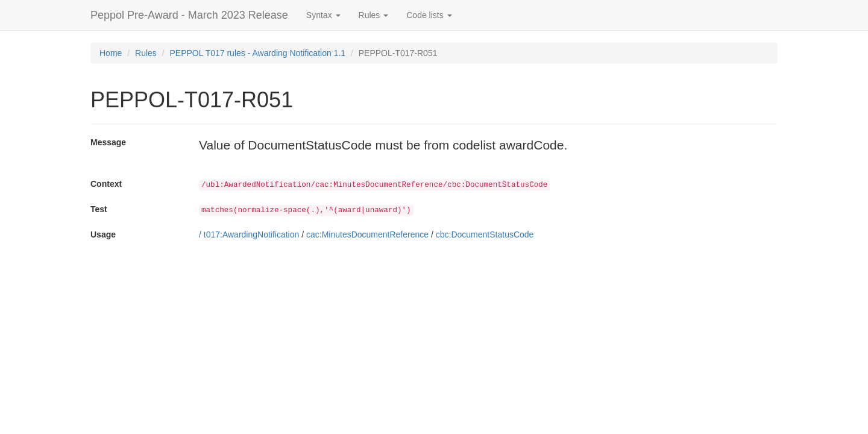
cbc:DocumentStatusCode (485, 234)
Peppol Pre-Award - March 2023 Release (189, 15)
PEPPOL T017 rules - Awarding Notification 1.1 (258, 53)
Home (111, 53)
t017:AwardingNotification (252, 234)
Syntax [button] (323, 15)
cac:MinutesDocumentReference (367, 234)
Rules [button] (374, 15)
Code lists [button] (429, 15)
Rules (146, 53)
